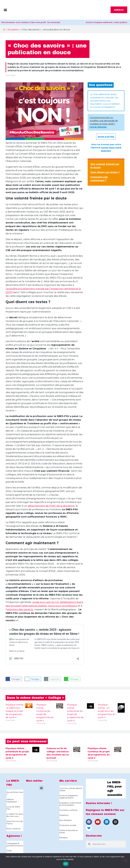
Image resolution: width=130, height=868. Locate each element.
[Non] (126, 860)
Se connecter (54, 22)
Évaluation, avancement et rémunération (70, 804)
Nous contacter (13, 829)
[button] (5, 10)
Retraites (63, 838)
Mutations (64, 815)
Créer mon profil (38, 22)
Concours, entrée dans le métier (71, 789)
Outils (9, 851)
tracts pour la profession (63, 606)
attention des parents (20, 609)
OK (66, 864)
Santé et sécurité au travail (69, 831)
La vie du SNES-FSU (13, 808)
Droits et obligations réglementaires (69, 797)
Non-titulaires (65, 820)
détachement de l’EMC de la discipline (51, 506)
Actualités (13, 30)
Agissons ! (14, 836)
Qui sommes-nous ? (15, 793)
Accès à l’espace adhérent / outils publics (107, 22)
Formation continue (68, 810)
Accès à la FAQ (106, 137)
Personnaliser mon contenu (15, 22)
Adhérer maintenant (12, 801)
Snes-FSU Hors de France (15, 822)
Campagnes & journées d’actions (15, 844)
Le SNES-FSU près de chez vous (15, 815)
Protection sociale (68, 825)
